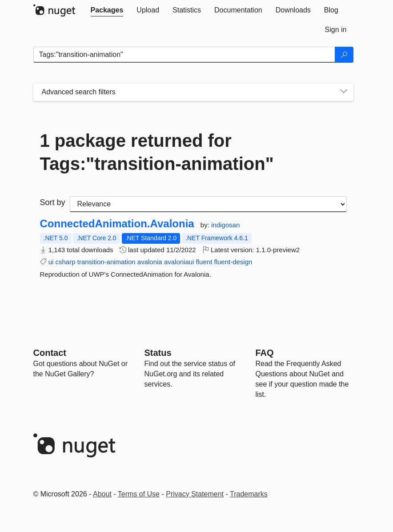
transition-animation (106, 262)
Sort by (53, 202)
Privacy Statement (195, 494)
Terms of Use (139, 494)
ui (51, 262)
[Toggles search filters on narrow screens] (344, 92)
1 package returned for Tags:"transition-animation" (157, 152)
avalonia (150, 262)
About (102, 494)
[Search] (344, 55)
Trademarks (249, 494)
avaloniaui (179, 262)
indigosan (225, 225)
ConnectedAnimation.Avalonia (117, 224)
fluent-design (233, 262)
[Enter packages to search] (184, 55)
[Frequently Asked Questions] (265, 353)
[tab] (107, 10)
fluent (204, 262)
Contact (50, 353)
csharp (66, 262)
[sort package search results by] (208, 204)
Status (158, 353)
